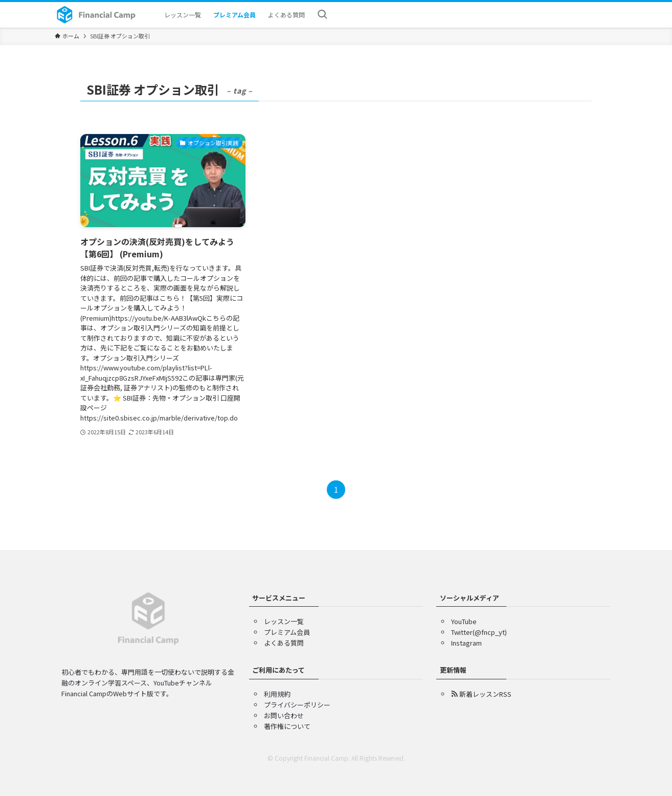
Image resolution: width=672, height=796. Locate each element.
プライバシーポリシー (297, 705)
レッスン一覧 (284, 621)
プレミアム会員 (287, 632)
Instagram (466, 643)
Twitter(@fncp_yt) (479, 632)
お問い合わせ (284, 715)
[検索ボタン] (322, 15)
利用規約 (277, 694)
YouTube (464, 621)
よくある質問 (284, 643)
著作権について (287, 726)
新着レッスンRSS (481, 694)
